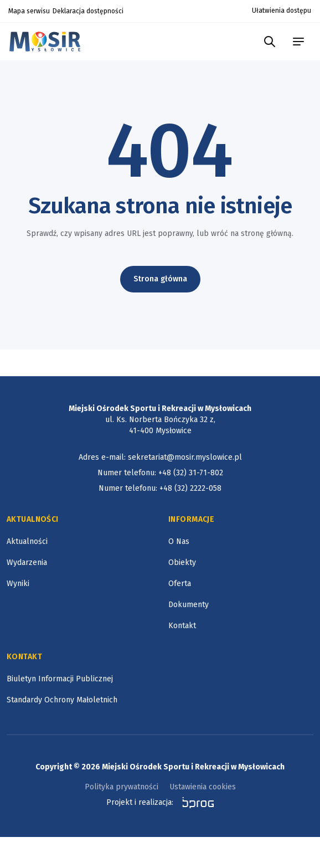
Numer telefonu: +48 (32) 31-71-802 (160, 473)
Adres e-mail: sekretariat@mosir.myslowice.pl (160, 457)
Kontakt (182, 626)
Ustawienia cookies (203, 787)
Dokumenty (189, 605)
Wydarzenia (27, 563)
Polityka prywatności (122, 787)
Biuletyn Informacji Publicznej (60, 679)
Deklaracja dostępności (88, 11)
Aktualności (27, 541)
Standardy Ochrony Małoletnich (62, 700)
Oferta (180, 584)
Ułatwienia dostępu (282, 11)
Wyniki (18, 584)
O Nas (179, 541)
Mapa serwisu (29, 11)
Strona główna (160, 279)
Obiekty (182, 563)
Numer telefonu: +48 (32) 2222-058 (160, 488)
